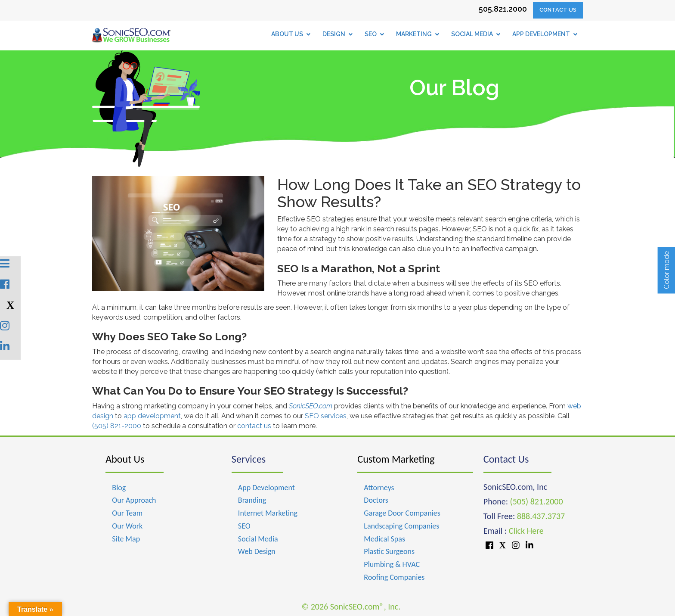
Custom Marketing (396, 459)
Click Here (526, 531)
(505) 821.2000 (537, 501)
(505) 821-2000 (117, 426)
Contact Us (558, 10)
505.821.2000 (503, 9)
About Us (125, 459)
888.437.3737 (541, 516)
